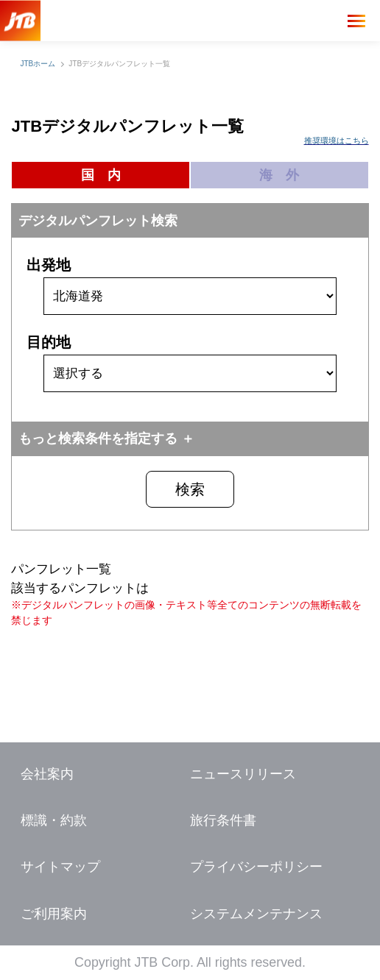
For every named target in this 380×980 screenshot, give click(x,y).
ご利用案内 (54, 914)
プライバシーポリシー (256, 867)
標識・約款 (54, 820)
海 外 (279, 175)
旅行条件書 (223, 820)
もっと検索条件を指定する (98, 438)
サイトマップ (60, 867)
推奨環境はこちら (337, 141)
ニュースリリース (243, 774)
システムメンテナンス (256, 914)
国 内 (101, 175)
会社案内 (47, 774)
